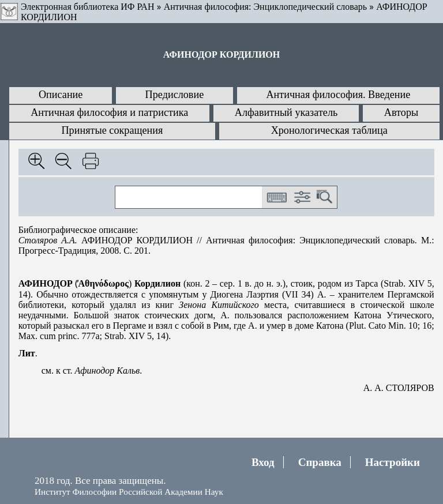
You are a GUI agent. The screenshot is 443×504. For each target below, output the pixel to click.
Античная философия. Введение (338, 95)
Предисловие (175, 95)
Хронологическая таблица (329, 130)
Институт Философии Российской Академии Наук (129, 492)
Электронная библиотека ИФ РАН (87, 7)
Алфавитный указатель (286, 112)
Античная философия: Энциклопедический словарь (265, 7)
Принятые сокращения (112, 130)
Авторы (401, 112)
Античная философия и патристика (109, 112)
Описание (61, 95)
